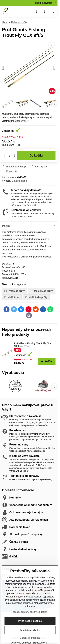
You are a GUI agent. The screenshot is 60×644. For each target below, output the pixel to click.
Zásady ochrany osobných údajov (30, 612)
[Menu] (53, 11)
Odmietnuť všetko (30, 630)
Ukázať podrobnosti (30, 638)
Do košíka (36, 156)
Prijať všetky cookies (30, 621)
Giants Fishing (19, 181)
